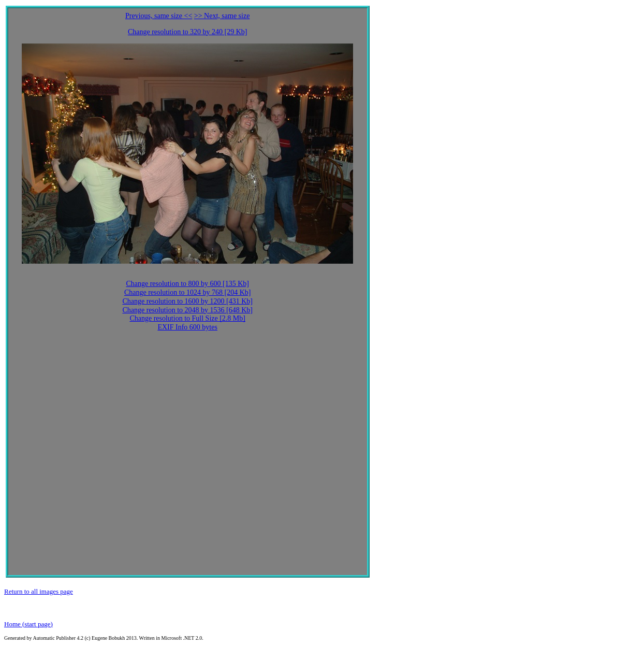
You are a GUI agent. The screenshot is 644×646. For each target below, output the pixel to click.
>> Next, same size (222, 16)
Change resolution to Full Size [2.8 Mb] (187, 318)
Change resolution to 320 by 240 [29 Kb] (188, 32)
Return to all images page (39, 591)
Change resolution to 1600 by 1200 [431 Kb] (187, 301)
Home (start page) (28, 624)
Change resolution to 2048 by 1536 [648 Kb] (187, 310)
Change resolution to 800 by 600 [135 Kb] (187, 284)
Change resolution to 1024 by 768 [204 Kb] (188, 292)
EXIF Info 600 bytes (187, 327)
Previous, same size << (159, 16)
